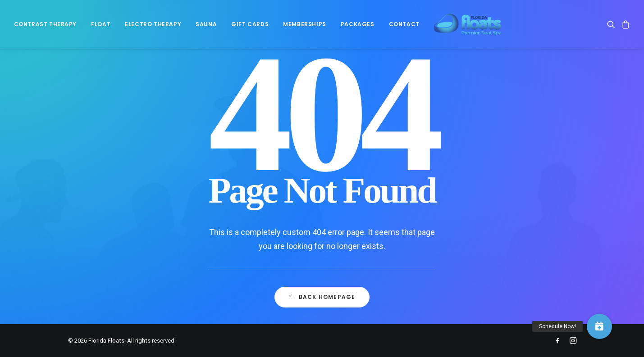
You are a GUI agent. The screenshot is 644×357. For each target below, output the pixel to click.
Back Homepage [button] (322, 297)
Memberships (305, 27)
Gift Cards (250, 27)
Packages (358, 27)
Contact (404, 27)
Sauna (206, 27)
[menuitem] (49, 27)
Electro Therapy (153, 27)
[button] (613, 27)
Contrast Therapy (46, 27)
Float (101, 27)
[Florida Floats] (461, 27)
